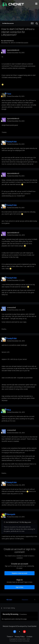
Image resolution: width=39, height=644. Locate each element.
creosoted (11, 307)
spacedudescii (8, 41)
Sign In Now (20, 587)
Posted (16, 53)
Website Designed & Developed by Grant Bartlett (20, 626)
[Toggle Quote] (5, 522)
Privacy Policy (20, 637)
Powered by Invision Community (20, 641)
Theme (10, 637)
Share (9, 600)
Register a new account (19, 573)
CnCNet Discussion (22, 43)
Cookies (29, 637)
